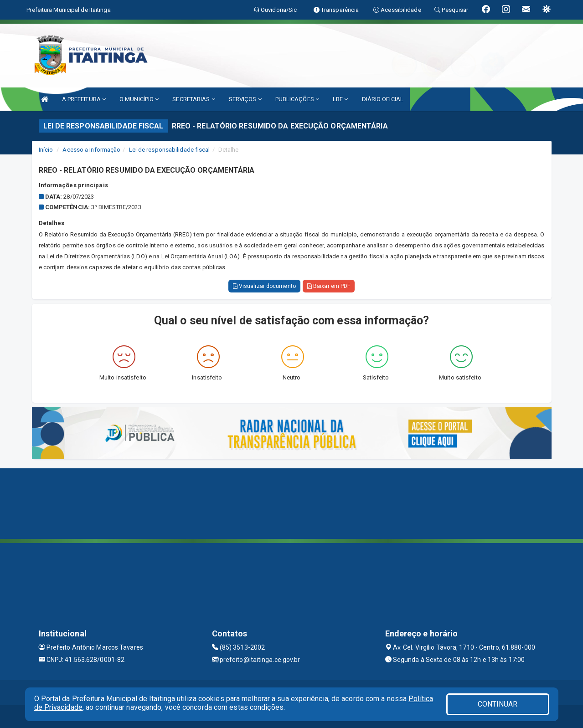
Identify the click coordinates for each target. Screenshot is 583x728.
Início (46, 150)
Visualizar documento (264, 286)
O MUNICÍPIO (139, 99)
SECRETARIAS (193, 99)
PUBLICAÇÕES (297, 99)
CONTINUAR (498, 704)
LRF (341, 99)
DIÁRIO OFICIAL (383, 99)
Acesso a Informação (91, 150)
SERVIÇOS (245, 99)
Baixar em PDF (329, 286)
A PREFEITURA (84, 99)
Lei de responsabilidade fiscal (170, 150)
